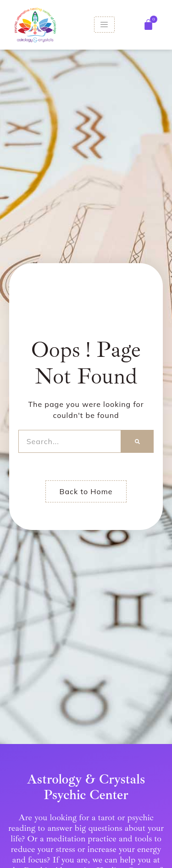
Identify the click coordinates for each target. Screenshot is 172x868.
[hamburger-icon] (104, 25)
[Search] (137, 441)
